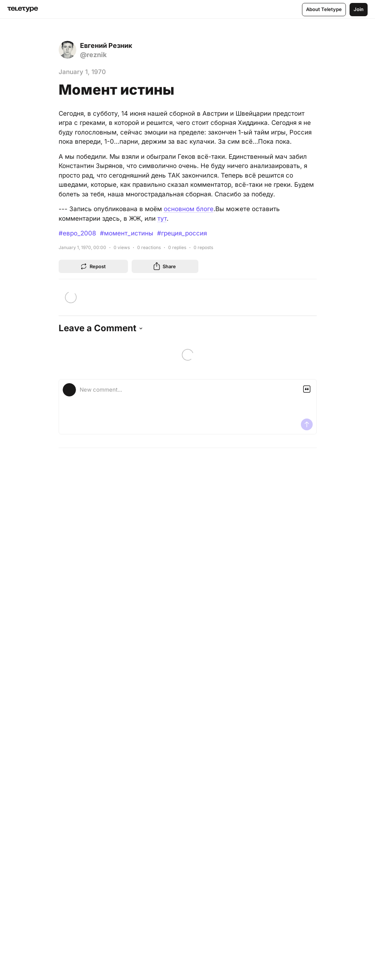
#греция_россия (182, 233)
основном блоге (189, 209)
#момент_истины (127, 233)
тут (162, 218)
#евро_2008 (77, 233)
